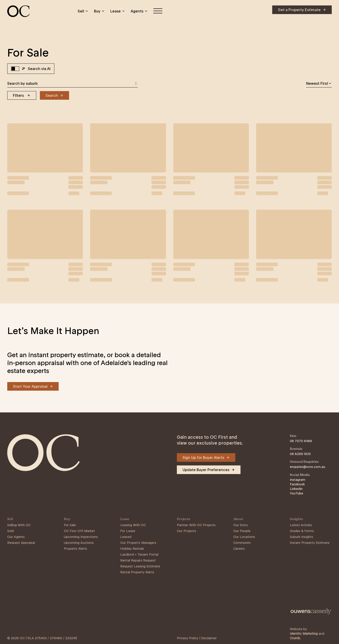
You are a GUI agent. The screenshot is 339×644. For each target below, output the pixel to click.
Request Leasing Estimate (140, 566)
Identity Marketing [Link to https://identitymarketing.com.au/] (304, 634)
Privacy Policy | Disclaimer (197, 638)
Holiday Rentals (132, 549)
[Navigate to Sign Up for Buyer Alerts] (206, 458)
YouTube (297, 493)
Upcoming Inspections (81, 537)
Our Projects (186, 531)
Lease (118, 11)
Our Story (241, 525)
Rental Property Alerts (137, 572)
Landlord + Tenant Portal (139, 554)
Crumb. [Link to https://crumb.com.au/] (295, 638)
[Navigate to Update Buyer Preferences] (209, 470)
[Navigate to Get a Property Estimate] (302, 10)
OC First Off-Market (79, 531)
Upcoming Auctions (79, 543)
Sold (11, 531)
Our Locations (244, 537)
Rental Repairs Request (138, 560)
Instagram (298, 480)
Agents (139, 11)
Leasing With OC (133, 525)
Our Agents (16, 537)
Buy (99, 11)
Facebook (297, 484)
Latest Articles (301, 525)
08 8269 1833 (300, 454)
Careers (239, 549)
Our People (242, 531)
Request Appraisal (21, 543)
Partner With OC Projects (196, 525)
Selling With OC (19, 525)
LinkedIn (296, 489)
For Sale (70, 525)
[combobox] (72, 83)
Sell (83, 11)
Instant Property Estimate (310, 543)
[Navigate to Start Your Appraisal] (33, 386)
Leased (126, 537)
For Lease (128, 531)
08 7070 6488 (301, 441)
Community (242, 543)
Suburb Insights (302, 537)
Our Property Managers (138, 543)
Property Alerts (76, 549)
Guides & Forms (302, 531)
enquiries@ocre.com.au (308, 467)
